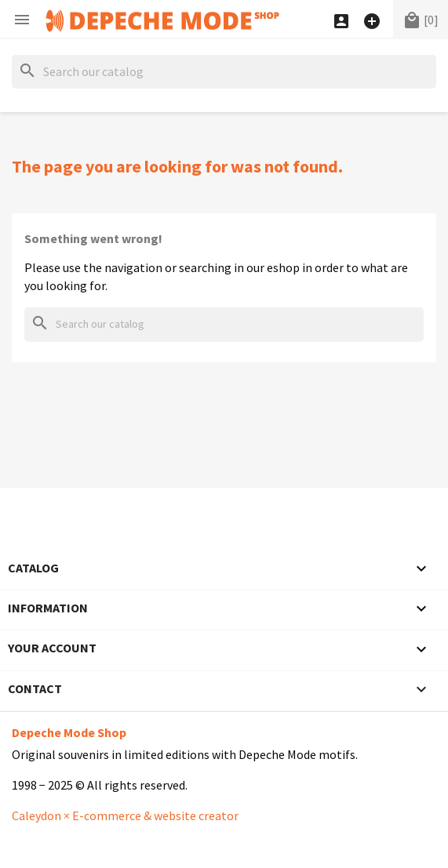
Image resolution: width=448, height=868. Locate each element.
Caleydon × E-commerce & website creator (125, 815)
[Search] (224, 72)
